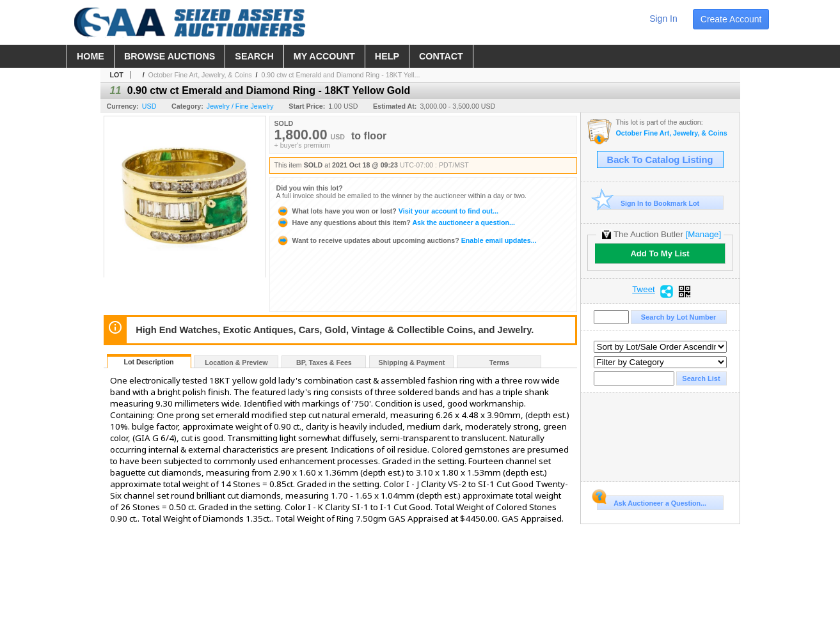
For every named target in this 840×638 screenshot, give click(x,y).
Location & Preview (236, 362)
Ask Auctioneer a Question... (652, 501)
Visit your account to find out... (387, 211)
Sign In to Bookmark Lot (648, 203)
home (91, 56)
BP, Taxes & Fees (324, 362)
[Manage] (703, 234)
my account (324, 56)
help (387, 56)
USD (149, 106)
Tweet (644, 290)
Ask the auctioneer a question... (396, 222)
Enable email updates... (407, 240)
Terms (499, 362)
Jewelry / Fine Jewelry (240, 106)
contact (441, 56)
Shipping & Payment (412, 362)
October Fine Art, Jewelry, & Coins (200, 75)
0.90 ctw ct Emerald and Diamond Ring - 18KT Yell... (340, 75)
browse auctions (170, 56)
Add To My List (660, 253)
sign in (663, 19)
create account (731, 19)
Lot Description (148, 362)
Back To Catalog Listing (660, 160)
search (254, 56)
